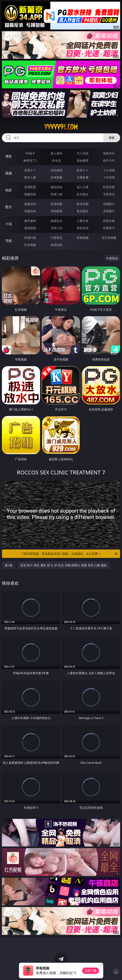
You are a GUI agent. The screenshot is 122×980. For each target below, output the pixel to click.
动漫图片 (109, 204)
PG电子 (30, 153)
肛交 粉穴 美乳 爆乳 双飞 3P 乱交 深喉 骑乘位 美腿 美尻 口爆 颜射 (64, 565)
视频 (9, 173)
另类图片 (109, 211)
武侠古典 (109, 221)
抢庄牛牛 (109, 160)
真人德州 (56, 153)
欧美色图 (83, 204)
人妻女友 (83, 221)
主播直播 (83, 177)
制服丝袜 (30, 194)
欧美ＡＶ (83, 170)
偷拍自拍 (56, 187)
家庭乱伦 (56, 221)
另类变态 (109, 194)
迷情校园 (30, 228)
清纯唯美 (56, 211)
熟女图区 (83, 211)
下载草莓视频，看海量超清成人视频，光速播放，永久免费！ (70, 554)
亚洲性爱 (30, 187)
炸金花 (56, 160)
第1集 (9, 565)
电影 (9, 190)
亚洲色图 (56, 204)
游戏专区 (109, 153)
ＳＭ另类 (109, 177)
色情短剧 (56, 245)
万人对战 (83, 153)
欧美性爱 (109, 187)
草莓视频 (83, 238)
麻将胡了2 (30, 160)
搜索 (112, 138)
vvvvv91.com (61, 127)
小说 (9, 224)
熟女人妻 (30, 177)
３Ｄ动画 (109, 170)
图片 (9, 207)
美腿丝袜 (30, 211)
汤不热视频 (109, 238)
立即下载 (91, 971)
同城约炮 (30, 238)
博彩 (9, 156)
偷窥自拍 (30, 204)
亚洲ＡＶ (30, 170)
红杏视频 (30, 245)
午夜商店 (56, 238)
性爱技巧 (109, 228)
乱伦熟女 (83, 194)
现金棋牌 (83, 160)
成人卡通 (83, 187)
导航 (9, 241)
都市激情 (30, 221)
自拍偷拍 (56, 170)
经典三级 (56, 194)
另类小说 (56, 228)
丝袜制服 (56, 177)
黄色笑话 (83, 228)
